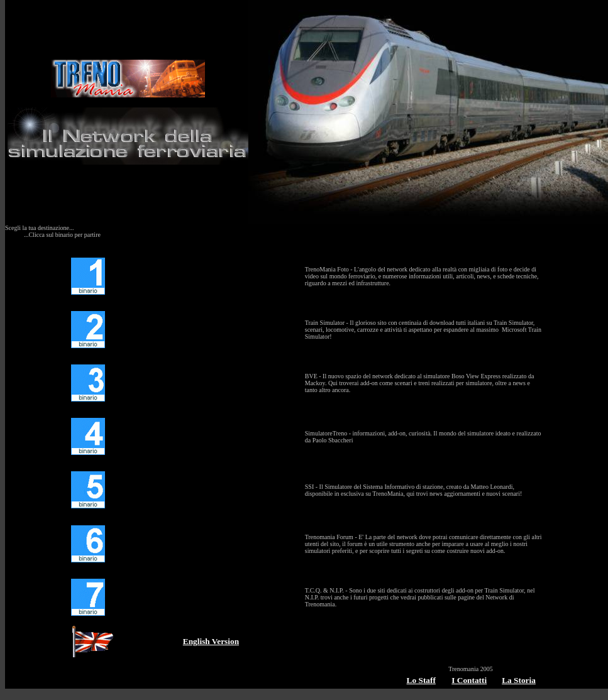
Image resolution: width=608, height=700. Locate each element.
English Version (211, 641)
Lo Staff (421, 680)
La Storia (519, 680)
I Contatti (469, 680)
